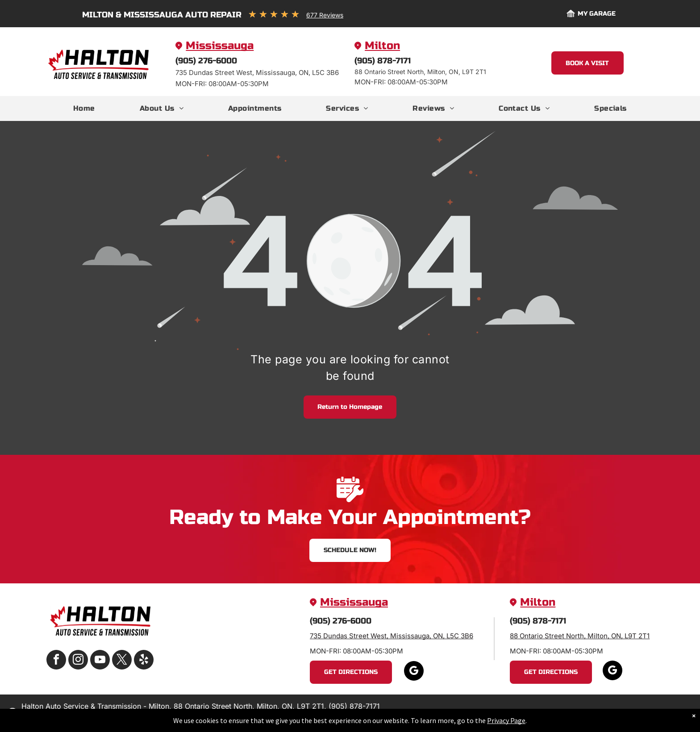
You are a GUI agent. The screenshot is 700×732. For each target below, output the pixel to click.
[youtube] (100, 661)
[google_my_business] (414, 672)
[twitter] (122, 661)
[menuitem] (84, 108)
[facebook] (56, 661)
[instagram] (78, 661)
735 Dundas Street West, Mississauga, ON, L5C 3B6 (392, 636)
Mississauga (220, 46)
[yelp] (144, 661)
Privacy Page (506, 720)
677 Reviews (325, 15)
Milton (382, 46)
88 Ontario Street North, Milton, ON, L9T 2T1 (580, 636)
